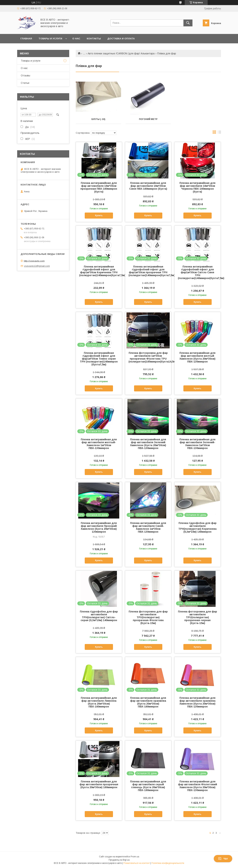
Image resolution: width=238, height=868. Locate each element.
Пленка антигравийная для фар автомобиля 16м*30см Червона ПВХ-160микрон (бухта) (197, 187)
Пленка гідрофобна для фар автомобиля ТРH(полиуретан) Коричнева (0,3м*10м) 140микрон (197, 527)
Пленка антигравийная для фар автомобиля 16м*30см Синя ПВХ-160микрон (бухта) (148, 186)
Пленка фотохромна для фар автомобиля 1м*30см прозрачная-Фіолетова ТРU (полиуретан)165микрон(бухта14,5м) (148, 357)
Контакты (94, 39)
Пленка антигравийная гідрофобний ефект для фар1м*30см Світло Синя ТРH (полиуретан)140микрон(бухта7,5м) (198, 272)
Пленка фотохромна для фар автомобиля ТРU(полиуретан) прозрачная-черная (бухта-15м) (198, 617)
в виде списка (219, 133)
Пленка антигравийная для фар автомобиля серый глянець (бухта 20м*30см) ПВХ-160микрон (148, 786)
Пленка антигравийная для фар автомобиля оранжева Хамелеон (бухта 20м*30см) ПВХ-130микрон (197, 702)
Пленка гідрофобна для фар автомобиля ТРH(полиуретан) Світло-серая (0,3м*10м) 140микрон (99, 616)
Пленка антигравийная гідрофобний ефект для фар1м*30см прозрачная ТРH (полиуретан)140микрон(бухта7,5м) (148, 271)
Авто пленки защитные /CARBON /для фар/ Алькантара (121, 53)
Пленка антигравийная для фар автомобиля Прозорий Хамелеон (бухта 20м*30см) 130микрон (99, 527)
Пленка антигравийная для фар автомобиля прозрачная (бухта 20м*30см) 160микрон (99, 784)
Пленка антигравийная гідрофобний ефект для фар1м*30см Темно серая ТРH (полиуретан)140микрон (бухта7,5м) (99, 359)
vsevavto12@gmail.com (37, 266)
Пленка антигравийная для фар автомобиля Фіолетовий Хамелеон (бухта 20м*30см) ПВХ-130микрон (198, 786)
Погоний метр (148, 119)
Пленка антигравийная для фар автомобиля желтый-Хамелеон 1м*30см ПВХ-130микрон (99, 444)
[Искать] (188, 23)
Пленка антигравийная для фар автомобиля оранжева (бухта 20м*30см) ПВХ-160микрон (148, 702)
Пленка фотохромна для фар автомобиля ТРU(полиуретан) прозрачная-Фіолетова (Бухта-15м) (148, 617)
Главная (26, 39)
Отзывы (25, 75)
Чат (223, 859)
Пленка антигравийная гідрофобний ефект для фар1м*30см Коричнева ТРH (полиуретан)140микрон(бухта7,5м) (99, 271)
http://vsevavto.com (34, 261)
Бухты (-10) (98, 119)
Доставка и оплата (121, 39)
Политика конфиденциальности (168, 863)
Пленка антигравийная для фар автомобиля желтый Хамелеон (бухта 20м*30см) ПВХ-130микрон (197, 357)
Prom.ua (135, 857)
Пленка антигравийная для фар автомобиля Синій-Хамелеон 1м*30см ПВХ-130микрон (148, 527)
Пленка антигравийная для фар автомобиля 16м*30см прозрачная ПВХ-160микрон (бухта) (99, 187)
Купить (99, 215)
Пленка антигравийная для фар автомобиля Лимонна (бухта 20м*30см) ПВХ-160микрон (99, 702)
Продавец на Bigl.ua (119, 860)
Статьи (25, 83)
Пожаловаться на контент (137, 863)
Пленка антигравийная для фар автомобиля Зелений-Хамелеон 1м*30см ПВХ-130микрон (197, 444)
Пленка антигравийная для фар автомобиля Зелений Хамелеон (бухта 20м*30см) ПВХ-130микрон (148, 444)
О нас (76, 39)
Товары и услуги (50, 39)
